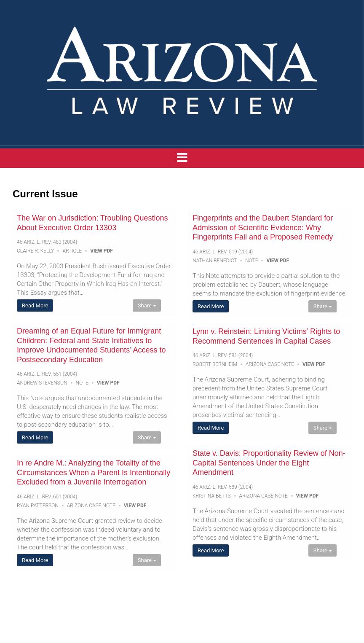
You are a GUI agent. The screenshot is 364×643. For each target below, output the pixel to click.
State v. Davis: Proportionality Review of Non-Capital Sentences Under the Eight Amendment (269, 463)
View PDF (102, 251)
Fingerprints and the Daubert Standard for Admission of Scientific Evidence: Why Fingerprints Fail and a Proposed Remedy (263, 227)
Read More (35, 305)
